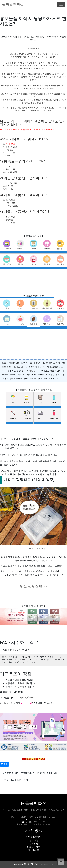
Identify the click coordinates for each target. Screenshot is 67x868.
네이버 (6, 703)
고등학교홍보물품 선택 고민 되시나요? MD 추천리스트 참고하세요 (31, 773)
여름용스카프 (34, 847)
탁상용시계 (34, 371)
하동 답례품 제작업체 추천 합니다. (18, 780)
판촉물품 (34, 844)
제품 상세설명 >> (34, 587)
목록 (4, 764)
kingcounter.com (45, 864)
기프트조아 (40, 548)
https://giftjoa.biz (27, 698)
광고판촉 (34, 840)
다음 (13, 703)
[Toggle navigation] (61, 4)
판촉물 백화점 (13, 4)
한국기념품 (10, 144)
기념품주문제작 (34, 837)
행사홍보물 (34, 850)
